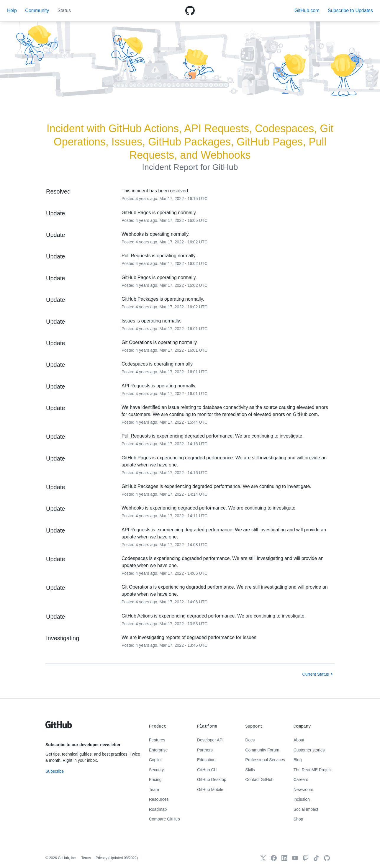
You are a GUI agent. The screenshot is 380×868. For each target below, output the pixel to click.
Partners (205, 750)
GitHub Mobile (210, 790)
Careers (301, 779)
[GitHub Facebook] (274, 858)
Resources (159, 799)
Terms (86, 858)
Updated (123, 858)
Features (157, 740)
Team (154, 790)
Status (64, 10)
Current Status (316, 674)
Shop (298, 819)
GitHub (225, 167)
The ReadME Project (313, 770)
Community (37, 10)
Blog (298, 760)
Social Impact (306, 809)
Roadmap (158, 809)
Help (12, 10)
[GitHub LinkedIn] (284, 858)
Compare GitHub (164, 819)
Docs (250, 740)
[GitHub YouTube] (295, 858)
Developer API (210, 740)
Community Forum (262, 750)
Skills (250, 770)
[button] (350, 10)
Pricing (155, 779)
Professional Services (265, 760)
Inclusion (302, 799)
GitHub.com (307, 10)
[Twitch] (306, 858)
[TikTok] (316, 858)
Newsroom (303, 790)
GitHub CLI (207, 770)
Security (157, 770)
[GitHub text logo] (59, 728)
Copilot (155, 760)
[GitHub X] (263, 858)
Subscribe (55, 771)
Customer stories (309, 750)
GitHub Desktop (212, 779)
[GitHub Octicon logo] (190, 11)
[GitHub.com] (327, 858)
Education (206, 760)
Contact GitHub (259, 779)
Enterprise (158, 750)
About (299, 740)
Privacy (101, 858)
